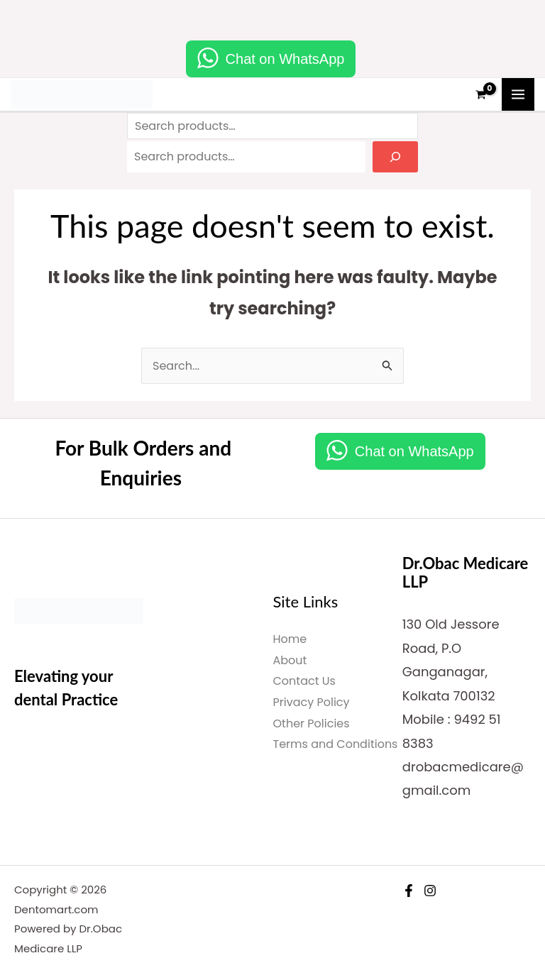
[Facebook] (409, 891)
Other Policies (312, 723)
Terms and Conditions (336, 744)
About (290, 660)
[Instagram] (430, 891)
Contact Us (304, 681)
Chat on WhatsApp (285, 59)
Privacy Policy (312, 702)
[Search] (395, 157)
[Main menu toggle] (518, 94)
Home (290, 639)
